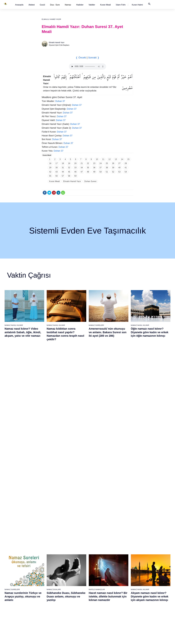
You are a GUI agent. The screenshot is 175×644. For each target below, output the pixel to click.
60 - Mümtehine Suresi (98, 551)
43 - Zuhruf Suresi (71, 559)
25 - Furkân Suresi (45, 564)
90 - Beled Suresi (122, 598)
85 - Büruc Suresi (122, 577)
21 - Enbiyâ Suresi (45, 546)
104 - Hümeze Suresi (149, 577)
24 (101, 163)
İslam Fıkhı (121, 5)
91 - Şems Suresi (122, 603)
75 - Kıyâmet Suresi (97, 616)
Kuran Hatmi (137, 5)
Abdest (32, 5)
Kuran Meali (105, 5)
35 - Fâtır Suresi (44, 607)
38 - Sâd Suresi (44, 620)
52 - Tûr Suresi (70, 598)
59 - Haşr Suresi (96, 546)
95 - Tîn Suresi (121, 620)
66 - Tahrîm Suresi (97, 577)
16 (50, 163)
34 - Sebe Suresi (45, 603)
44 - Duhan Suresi (71, 564)
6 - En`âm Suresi (19, 564)
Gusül (42, 5)
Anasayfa (19, 5)
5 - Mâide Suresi (19, 559)
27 (119, 163)
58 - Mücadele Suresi (98, 542)
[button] (19, 5)
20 (75, 163)
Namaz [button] (68, 5)
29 (50, 168)
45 (69, 172)
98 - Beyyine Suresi (148, 551)
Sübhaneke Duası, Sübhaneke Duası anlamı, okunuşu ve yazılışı (66, 392)
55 (50, 176)
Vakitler (92, 5)
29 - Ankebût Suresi (46, 581)
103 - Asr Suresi (147, 572)
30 (57, 168)
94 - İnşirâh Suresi (122, 616)
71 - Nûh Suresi (96, 598)
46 (75, 172)
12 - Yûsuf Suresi (19, 590)
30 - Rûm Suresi (44, 585)
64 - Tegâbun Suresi (97, 568)
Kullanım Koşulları (112, 640)
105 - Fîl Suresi (147, 581)
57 (63, 176)
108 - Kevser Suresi (149, 594)
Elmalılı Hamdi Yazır (51, 19)
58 (69, 176)
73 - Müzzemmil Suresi (98, 607)
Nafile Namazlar (97, 385)
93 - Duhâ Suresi (122, 611)
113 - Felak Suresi (148, 616)
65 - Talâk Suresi (96, 572)
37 (101, 168)
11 (103, 159)
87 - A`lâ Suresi (121, 585)
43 (57, 172)
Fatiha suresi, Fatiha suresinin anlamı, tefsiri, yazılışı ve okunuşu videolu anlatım (108, 451)
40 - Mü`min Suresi (71, 546)
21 (82, 163)
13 (116, 159)
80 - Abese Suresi (122, 555)
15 (128, 159)
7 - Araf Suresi (18, 568)
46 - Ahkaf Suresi (70, 572)
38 (107, 168)
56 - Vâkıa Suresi (71, 616)
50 (101, 172)
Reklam (124, 640)
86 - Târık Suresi (122, 581)
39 (113, 168)
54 (126, 172)
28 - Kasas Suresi (45, 577)
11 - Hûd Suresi (19, 585)
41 (126, 168)
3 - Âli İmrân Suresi (20, 551)
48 (88, 172)
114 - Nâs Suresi (147, 620)
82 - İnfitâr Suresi (122, 564)
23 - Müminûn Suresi (46, 555)
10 (97, 159)
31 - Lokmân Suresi (46, 590)
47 (82, 172)
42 (50, 172)
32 (69, 168)
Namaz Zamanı (155, 640)
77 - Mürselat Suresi (123, 542)
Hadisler (80, 5)
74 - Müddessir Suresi (98, 611)
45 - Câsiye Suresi (71, 568)
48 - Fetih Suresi (70, 581)
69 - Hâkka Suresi (96, 590)
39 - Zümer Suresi (71, 542)
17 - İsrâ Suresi (19, 611)
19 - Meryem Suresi (20, 620)
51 (107, 172)
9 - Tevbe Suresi (19, 577)
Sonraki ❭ (94, 58)
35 (88, 168)
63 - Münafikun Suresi (98, 564)
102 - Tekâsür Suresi (149, 568)
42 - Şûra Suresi (70, 555)
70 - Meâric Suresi (97, 594)
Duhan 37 (60, 101)
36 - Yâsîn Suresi (45, 611)
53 (119, 172)
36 (94, 168)
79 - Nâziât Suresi (122, 551)
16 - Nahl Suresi (19, 607)
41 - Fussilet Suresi (71, 551)
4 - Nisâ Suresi (18, 555)
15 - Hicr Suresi (19, 603)
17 (57, 163)
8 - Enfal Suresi (18, 572)
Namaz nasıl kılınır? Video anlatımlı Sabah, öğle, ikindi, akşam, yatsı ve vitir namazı (23, 332)
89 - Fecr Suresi (121, 594)
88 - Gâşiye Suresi (122, 590)
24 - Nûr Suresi (44, 559)
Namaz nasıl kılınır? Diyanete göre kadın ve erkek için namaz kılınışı (65, 451)
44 (63, 172)
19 (69, 163)
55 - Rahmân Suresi (72, 611)
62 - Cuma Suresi (96, 559)
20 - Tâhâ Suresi (45, 542)
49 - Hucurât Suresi (71, 585)
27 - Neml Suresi (45, 572)
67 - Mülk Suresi (96, 581)
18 (63, 163)
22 (88, 163)
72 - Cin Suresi (95, 603)
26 (113, 163)
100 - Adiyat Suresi (148, 559)
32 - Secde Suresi (45, 594)
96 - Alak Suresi (147, 542)
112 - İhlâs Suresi (148, 611)
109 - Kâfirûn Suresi (149, 598)
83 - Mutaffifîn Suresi (123, 568)
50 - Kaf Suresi (70, 590)
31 (63, 168)
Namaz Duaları (54, 385)
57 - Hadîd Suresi (71, 620)
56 (57, 176)
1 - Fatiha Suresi (19, 542)
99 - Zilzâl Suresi (147, 555)
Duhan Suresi (90, 181)
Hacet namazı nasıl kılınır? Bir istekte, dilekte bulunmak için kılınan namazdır (108, 392)
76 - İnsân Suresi (96, 620)
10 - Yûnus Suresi (19, 581)
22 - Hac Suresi (44, 551)
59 (75, 176)
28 (126, 163)
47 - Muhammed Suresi (73, 577)
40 (119, 168)
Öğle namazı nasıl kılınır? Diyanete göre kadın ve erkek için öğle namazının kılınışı (150, 332)
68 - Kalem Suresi (96, 585)
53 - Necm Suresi (71, 603)
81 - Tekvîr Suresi (122, 559)
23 (94, 163)
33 (75, 168)
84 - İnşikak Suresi (122, 572)
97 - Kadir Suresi (147, 546)
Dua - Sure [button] (55, 5)
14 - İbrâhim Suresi (20, 598)
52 (113, 172)
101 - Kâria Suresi (148, 564)
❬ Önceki (81, 58)
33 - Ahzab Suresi (45, 598)
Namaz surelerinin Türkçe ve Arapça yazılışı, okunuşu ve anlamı (23, 392)
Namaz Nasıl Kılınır (14, 325)
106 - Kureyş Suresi (149, 585)
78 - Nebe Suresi (122, 546)
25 (107, 163)
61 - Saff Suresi (96, 555)
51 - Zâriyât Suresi (71, 594)
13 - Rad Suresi (19, 594)
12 (110, 159)
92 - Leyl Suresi (121, 607)
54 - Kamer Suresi (71, 607)
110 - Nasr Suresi (148, 603)
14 (122, 159)
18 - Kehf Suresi (19, 616)
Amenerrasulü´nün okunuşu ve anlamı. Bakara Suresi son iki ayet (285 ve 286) (108, 332)
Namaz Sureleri (96, 325)
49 (94, 172)
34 (82, 168)
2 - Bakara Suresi (19, 546)
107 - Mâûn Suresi (148, 590)
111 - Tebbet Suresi (148, 607)
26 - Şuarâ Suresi (45, 568)
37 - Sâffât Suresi (45, 616)
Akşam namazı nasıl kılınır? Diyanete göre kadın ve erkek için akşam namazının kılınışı (150, 392)
